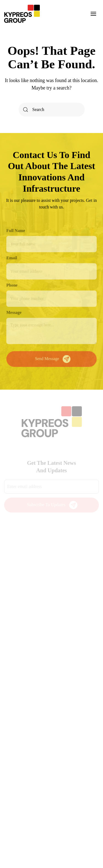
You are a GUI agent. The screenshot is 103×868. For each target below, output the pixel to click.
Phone (13, 285)
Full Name (16, 232)
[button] (93, 14)
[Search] (52, 110)
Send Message (53, 358)
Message (15, 312)
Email (12, 259)
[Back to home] (22, 14)
